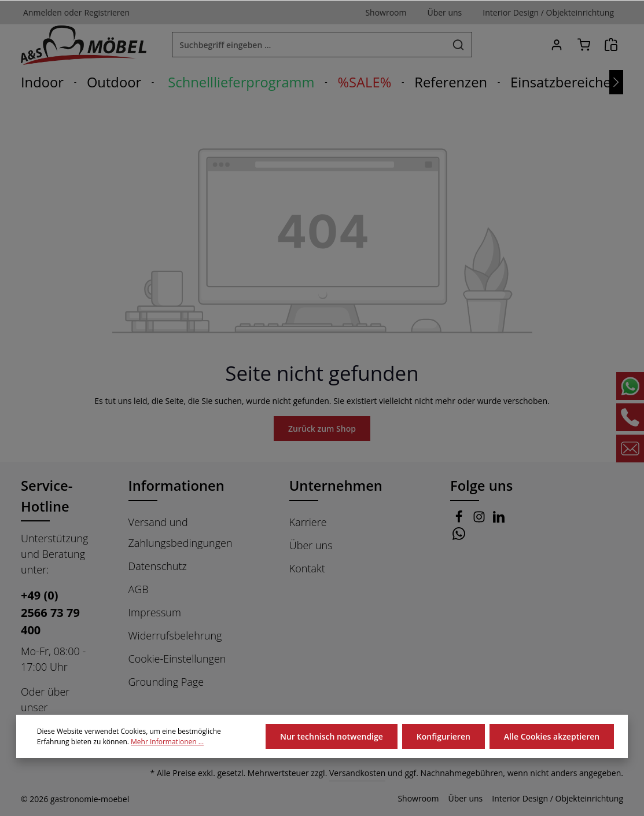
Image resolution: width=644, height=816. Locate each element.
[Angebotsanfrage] (611, 45)
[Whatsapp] (459, 537)
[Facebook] (460, 520)
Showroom (430, 799)
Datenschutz (157, 566)
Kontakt (307, 568)
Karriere (308, 522)
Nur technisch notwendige (333, 736)
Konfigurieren (444, 736)
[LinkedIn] (499, 520)
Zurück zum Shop (322, 428)
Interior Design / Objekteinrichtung (562, 799)
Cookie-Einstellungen (178, 659)
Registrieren (102, 12)
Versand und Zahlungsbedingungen (180, 532)
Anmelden (41, 12)
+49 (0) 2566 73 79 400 (50, 613)
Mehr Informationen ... (160, 742)
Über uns (310, 545)
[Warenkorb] (584, 45)
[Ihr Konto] (556, 45)
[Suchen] (459, 45)
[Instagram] (481, 520)
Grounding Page (166, 682)
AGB (139, 589)
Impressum (154, 612)
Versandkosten (369, 773)
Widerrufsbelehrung (174, 635)
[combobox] (309, 45)
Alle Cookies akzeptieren (552, 736)
